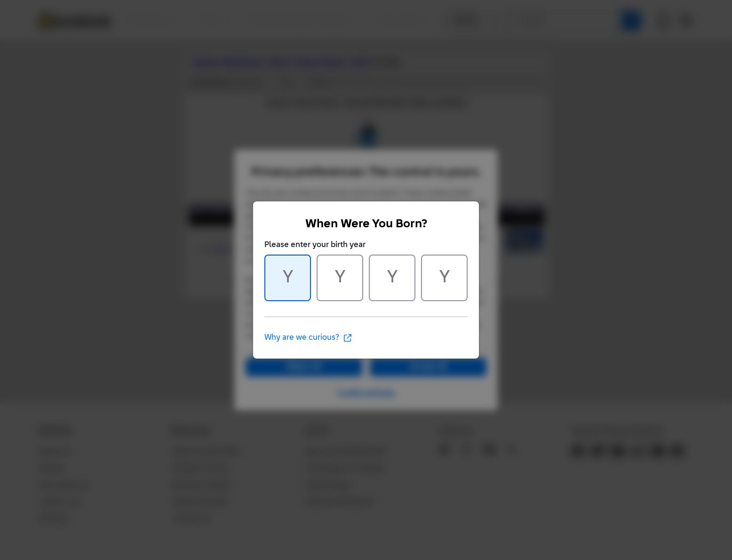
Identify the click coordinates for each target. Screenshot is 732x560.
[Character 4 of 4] (444, 278)
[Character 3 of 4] (392, 278)
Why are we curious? (308, 338)
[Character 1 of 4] (288, 278)
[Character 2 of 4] (340, 278)
